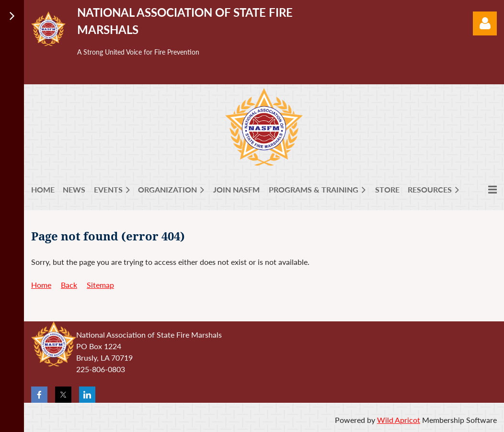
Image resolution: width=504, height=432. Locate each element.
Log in (485, 23)
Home (41, 285)
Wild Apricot (399, 420)
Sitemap (100, 285)
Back (69, 285)
